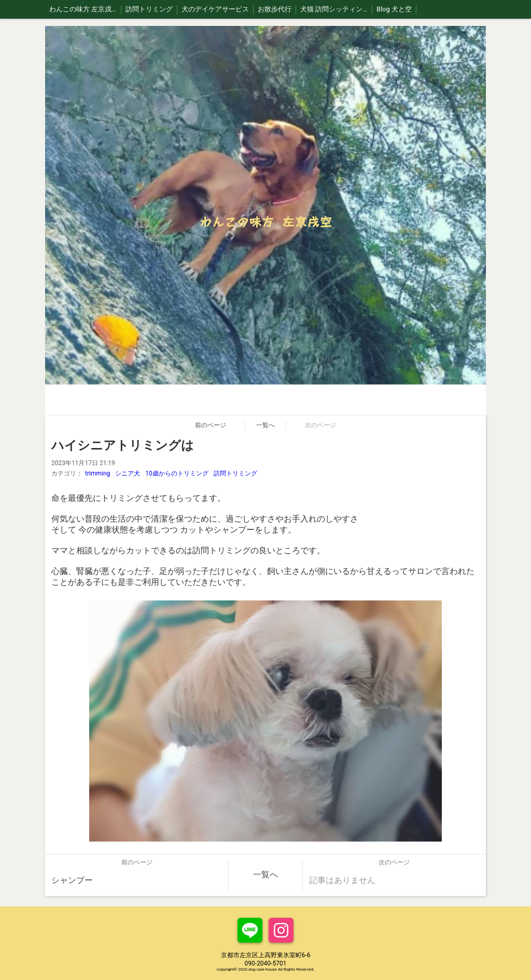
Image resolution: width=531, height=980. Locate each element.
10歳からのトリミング (177, 473)
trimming (97, 473)
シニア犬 (128, 473)
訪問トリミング (235, 473)
